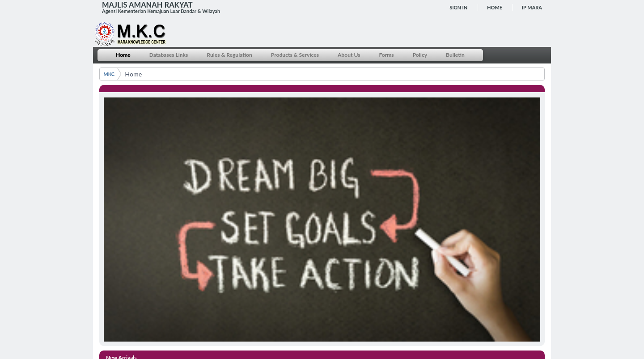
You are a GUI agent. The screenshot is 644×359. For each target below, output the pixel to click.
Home (495, 7)
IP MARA (532, 7)
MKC (109, 74)
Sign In (458, 7)
